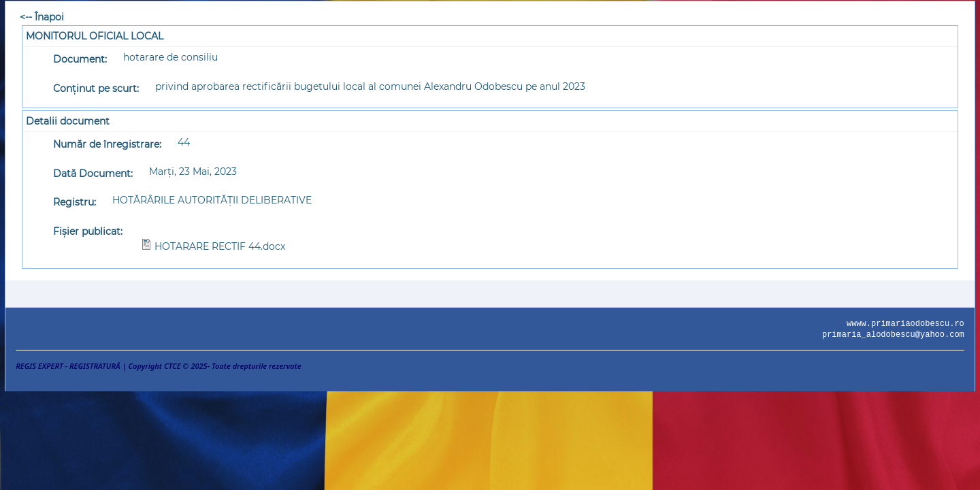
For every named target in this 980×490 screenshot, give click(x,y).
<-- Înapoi (42, 17)
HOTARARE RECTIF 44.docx (220, 246)
